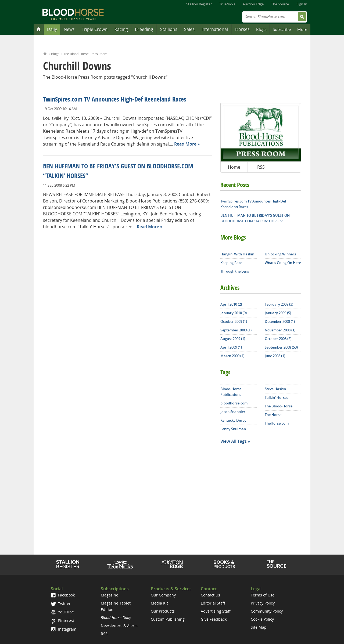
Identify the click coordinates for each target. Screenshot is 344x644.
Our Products (163, 611)
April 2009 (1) (231, 347)
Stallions (169, 29)
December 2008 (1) (280, 321)
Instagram (64, 629)
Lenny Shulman (233, 429)
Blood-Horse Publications (231, 392)
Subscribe (282, 29)
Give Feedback (214, 619)
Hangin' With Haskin (237, 254)
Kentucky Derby (233, 420)
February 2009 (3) (279, 304)
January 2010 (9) (234, 313)
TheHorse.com (277, 423)
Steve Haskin (275, 389)
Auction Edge (253, 4)
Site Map (259, 627)
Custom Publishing (168, 619)
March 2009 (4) (232, 356)
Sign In (302, 4)
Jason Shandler (233, 412)
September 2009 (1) (236, 330)
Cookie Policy (262, 619)
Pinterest (62, 621)
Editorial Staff (213, 603)
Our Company (163, 595)
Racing (121, 29)
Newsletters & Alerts (119, 626)
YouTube (62, 612)
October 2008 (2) (278, 339)
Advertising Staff (216, 611)
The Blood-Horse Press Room (85, 54)
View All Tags (234, 441)
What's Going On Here (283, 263)
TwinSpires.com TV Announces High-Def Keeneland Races (115, 100)
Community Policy (267, 611)
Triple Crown (95, 29)
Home (45, 53)
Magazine (110, 595)
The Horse (273, 415)
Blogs (261, 29)
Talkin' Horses (276, 397)
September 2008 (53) (281, 347)
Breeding (144, 29)
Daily (52, 29)
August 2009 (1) (233, 339)
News (69, 29)
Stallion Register (199, 4)
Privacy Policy (263, 603)
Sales (189, 29)
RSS (261, 167)
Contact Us (210, 595)
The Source (280, 4)
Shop (224, 564)
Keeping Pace (231, 263)
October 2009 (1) (234, 321)
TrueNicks (227, 4)
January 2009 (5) (278, 313)
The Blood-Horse (279, 406)
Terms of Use (263, 595)
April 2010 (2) (231, 304)
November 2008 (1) (280, 330)
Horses (242, 29)
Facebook (63, 595)
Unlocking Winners (280, 254)
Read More (185, 144)
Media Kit (159, 603)
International (215, 29)
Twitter (61, 604)
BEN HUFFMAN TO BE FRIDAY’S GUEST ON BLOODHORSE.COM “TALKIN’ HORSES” (255, 218)
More (302, 29)
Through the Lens (235, 271)
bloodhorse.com (234, 403)
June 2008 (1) (275, 356)
